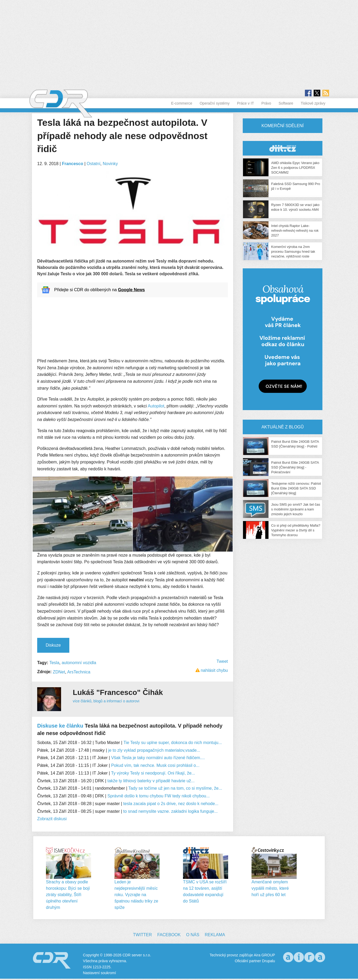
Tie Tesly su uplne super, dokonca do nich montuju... (173, 743)
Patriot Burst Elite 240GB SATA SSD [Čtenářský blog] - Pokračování (295, 467)
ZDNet (59, 672)
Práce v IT (246, 103)
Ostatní (93, 164)
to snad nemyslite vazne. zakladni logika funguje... (171, 811)
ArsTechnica (79, 672)
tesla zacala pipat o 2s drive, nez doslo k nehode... (171, 804)
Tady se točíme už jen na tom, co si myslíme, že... (175, 788)
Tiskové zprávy (313, 103)
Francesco (73, 164)
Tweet (222, 661)
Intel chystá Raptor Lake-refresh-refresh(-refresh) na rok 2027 (295, 231)
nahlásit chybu (214, 670)
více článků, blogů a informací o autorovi (106, 701)
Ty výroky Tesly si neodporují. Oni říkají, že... (153, 773)
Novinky (110, 164)
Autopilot (156, 406)
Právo (266, 103)
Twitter (142, 935)
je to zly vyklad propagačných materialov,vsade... (154, 750)
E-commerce (182, 103)
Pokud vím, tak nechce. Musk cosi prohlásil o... (155, 765)
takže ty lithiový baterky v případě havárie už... (151, 781)
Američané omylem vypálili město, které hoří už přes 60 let (270, 888)
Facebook (169, 935)
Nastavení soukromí (99, 973)
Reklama (215, 935)
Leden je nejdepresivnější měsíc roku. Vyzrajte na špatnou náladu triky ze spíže (136, 895)
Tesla (54, 663)
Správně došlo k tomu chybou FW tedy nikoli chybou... (158, 796)
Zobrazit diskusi (52, 819)
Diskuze (53, 645)
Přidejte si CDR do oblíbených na (99, 290)
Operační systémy (215, 103)
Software (286, 103)
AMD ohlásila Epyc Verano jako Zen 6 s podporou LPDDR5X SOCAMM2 (295, 168)
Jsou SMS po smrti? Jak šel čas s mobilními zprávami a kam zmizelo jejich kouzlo (296, 509)
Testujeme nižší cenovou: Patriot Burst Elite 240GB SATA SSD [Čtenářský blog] (296, 488)
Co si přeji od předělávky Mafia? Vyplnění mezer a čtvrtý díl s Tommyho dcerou (296, 530)
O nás (193, 935)
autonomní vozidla (79, 663)
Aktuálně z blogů (282, 427)
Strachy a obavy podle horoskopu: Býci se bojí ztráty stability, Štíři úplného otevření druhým (68, 895)
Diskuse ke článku (60, 726)
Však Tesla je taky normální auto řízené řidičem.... (158, 758)
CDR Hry (283, 148)
